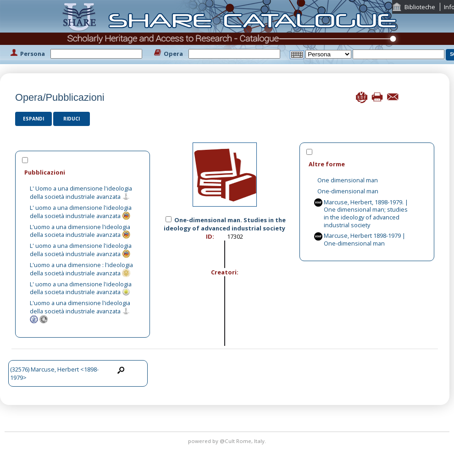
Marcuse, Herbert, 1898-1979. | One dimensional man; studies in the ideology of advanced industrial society (366, 213)
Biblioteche (420, 7)
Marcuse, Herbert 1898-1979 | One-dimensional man (365, 239)
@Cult (228, 441)
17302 (235, 236)
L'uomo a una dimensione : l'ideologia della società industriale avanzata (81, 269)
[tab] (83, 172)
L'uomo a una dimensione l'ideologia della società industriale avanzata (80, 307)
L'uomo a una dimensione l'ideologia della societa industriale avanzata (80, 231)
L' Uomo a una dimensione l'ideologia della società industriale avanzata (81, 192)
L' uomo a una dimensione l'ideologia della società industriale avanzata (81, 212)
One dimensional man (348, 180)
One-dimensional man (348, 191)
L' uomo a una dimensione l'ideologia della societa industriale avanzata (81, 288)
